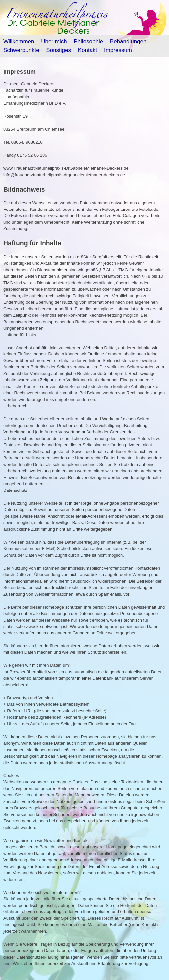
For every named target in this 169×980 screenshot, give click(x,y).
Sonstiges (58, 50)
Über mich (54, 41)
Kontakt (88, 50)
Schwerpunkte (21, 50)
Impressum (118, 50)
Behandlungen (128, 41)
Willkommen (19, 41)
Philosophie (88, 41)
